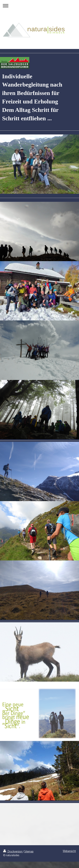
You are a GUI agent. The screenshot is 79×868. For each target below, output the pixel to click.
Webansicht (69, 851)
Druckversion (13, 852)
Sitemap (29, 852)
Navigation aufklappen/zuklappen (39, 6)
